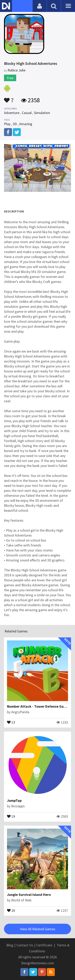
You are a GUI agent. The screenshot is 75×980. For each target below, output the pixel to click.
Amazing (26, 124)
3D (15, 124)
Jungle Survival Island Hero (29, 895)
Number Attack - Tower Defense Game (38, 706)
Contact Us (25, 945)
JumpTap (14, 800)
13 (11, 722)
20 (11, 910)
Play (7, 124)
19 (11, 816)
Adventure (12, 113)
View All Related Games (38, 929)
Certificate (44, 945)
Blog (10, 945)
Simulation (42, 113)
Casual (27, 113)
